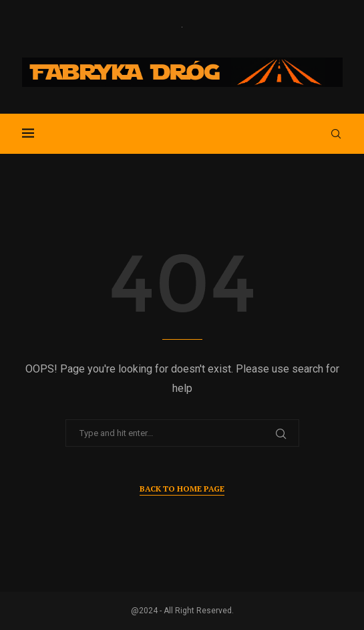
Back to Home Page (182, 489)
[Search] (336, 134)
